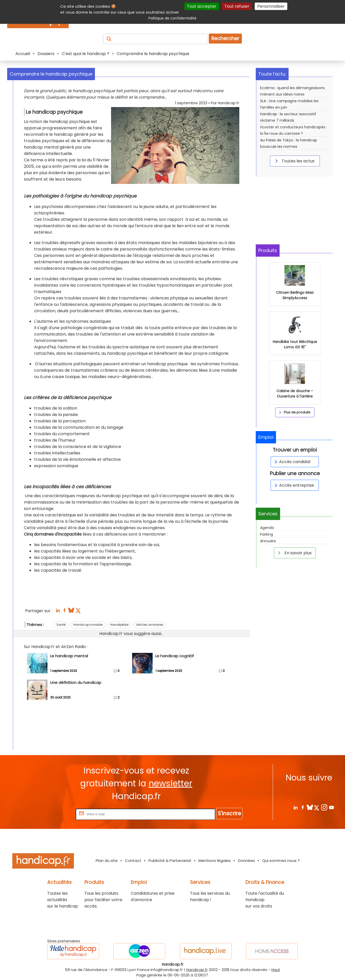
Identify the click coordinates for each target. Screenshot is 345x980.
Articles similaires (150, 625)
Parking (267, 534)
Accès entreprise (293, 485)
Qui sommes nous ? (281, 861)
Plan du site (107, 861)
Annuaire (268, 541)
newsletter (170, 783)
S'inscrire (229, 813)
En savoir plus (294, 553)
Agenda (267, 528)
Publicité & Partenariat (170, 861)
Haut (276, 970)
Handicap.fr (197, 970)
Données (247, 861)
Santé (61, 625)
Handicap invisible (88, 625)
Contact (133, 861)
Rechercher (225, 39)
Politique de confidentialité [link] (172, 18)
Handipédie (119, 625)
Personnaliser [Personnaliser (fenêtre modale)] (271, 6)
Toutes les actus (294, 161)
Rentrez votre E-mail (54, 814)
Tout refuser (237, 6)
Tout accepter (202, 6)
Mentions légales (215, 861)
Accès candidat (292, 462)
